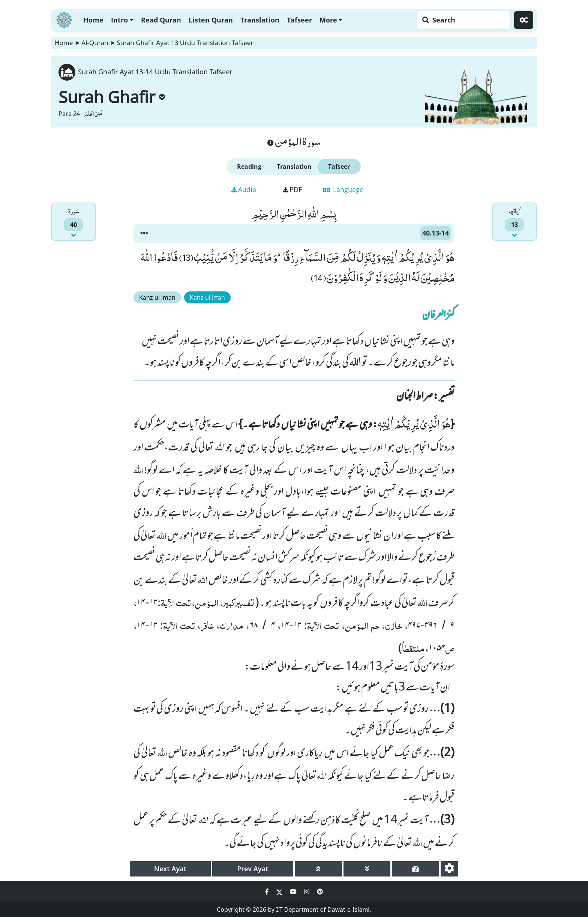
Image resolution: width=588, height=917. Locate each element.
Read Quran (161, 20)
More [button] (328, 20)
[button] (144, 233)
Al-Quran (95, 43)
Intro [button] (119, 20)
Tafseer (299, 20)
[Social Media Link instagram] (307, 891)
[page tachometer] (415, 869)
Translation (260, 20)
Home (93, 20)
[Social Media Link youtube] (294, 891)
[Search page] (462, 20)
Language (343, 189)
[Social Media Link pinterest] (320, 891)
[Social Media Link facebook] (268, 891)
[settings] (449, 869)
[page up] (318, 869)
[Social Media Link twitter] (280, 891)
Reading (249, 167)
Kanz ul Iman (157, 297)
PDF (292, 189)
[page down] (367, 869)
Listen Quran (211, 20)
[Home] (64, 19)
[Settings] (524, 20)
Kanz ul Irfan (207, 297)
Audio (244, 189)
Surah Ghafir (112, 97)
